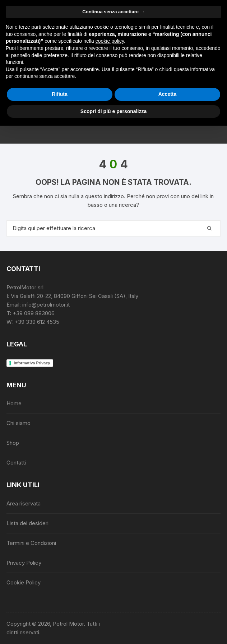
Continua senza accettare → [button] (113, 12)
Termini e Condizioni (31, 543)
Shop (13, 443)
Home (14, 403)
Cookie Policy (24, 582)
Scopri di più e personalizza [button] (114, 111)
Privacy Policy (24, 563)
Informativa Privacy (32, 363)
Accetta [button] (168, 94)
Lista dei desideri (27, 523)
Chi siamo (18, 423)
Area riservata (24, 503)
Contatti (16, 463)
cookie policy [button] (110, 41)
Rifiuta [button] (60, 94)
